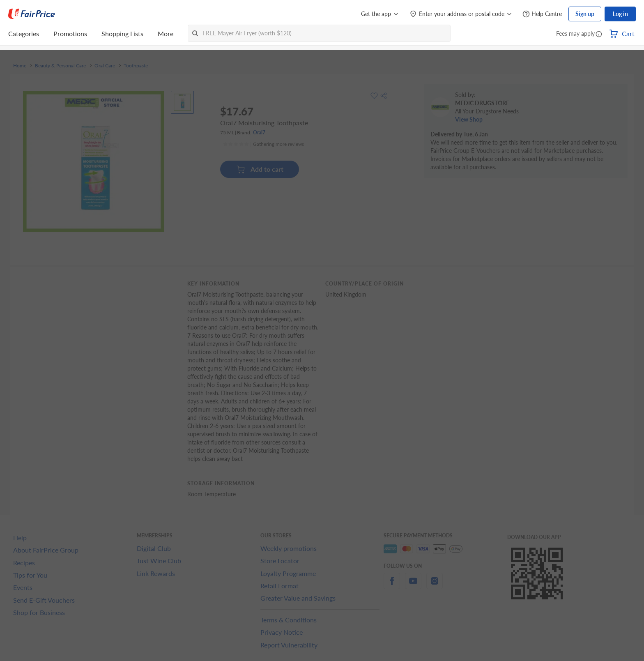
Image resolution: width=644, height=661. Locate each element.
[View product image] (182, 102)
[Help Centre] (542, 14)
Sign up (585, 14)
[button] (599, 35)
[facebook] (392, 586)
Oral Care (105, 66)
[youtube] (413, 586)
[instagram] (435, 586)
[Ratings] (263, 144)
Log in (620, 14)
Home (20, 66)
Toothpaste (136, 66)
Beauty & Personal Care (60, 66)
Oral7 (259, 132)
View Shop (469, 119)
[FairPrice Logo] (32, 14)
